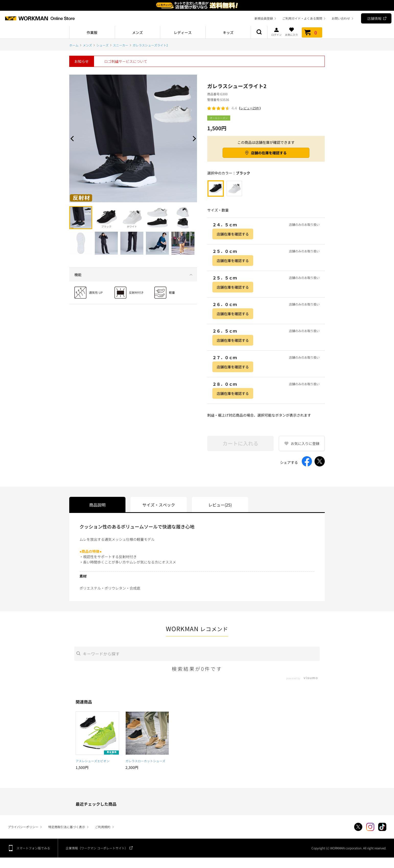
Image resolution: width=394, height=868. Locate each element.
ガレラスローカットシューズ (145, 761)
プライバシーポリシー (23, 827)
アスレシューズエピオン (92, 761)
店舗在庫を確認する (233, 234)
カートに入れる (240, 443)
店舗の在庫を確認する (269, 153)
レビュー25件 (250, 108)
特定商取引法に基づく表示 (67, 827)
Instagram (370, 827)
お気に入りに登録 (305, 443)
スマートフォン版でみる (33, 848)
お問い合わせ (341, 18)
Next (193, 138)
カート (312, 32)
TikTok (382, 827)
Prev (73, 138)
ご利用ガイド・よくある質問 (302, 18)
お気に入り (292, 32)
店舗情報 (374, 18)
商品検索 (259, 32)
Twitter (358, 827)
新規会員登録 (264, 18)
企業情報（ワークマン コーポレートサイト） (97, 848)
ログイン (276, 32)
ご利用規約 (103, 827)
